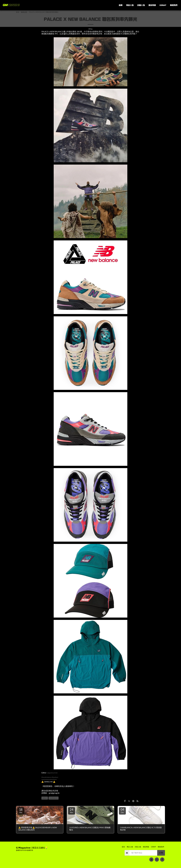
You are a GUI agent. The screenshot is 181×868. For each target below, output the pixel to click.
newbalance (54, 798)
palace (45, 798)
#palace (55, 777)
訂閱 (161, 853)
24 (72, 811)
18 (21, 811)
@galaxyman (53, 773)
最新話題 (24, 12)
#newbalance (47, 777)
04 (122, 811)
